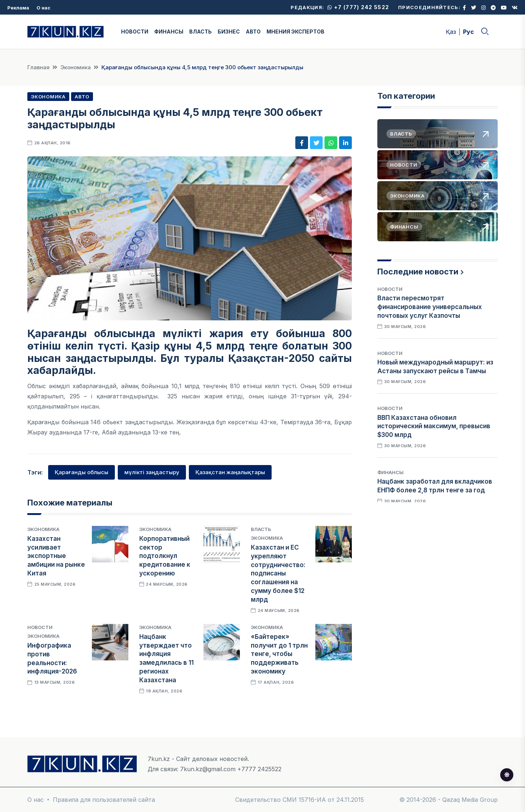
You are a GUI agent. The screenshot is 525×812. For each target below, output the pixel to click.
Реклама (18, 8)
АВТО (253, 32)
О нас (43, 8)
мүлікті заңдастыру (152, 472)
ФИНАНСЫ (169, 32)
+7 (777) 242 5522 (358, 7)
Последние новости (418, 272)
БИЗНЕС (229, 32)
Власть (261, 529)
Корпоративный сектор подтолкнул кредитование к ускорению (165, 556)
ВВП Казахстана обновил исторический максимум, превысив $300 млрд (434, 426)
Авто (82, 97)
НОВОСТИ (135, 32)
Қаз (451, 32)
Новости (40, 627)
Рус (468, 32)
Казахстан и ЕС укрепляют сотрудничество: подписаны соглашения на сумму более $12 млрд (278, 573)
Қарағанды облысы (81, 472)
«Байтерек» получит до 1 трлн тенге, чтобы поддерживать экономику (279, 654)
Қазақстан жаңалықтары (230, 472)
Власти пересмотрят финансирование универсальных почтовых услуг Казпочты (430, 307)
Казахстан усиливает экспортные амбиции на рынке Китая (56, 556)
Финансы (390, 472)
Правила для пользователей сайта (104, 800)
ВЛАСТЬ (201, 32)
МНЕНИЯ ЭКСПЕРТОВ (295, 32)
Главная (38, 67)
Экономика (75, 67)
